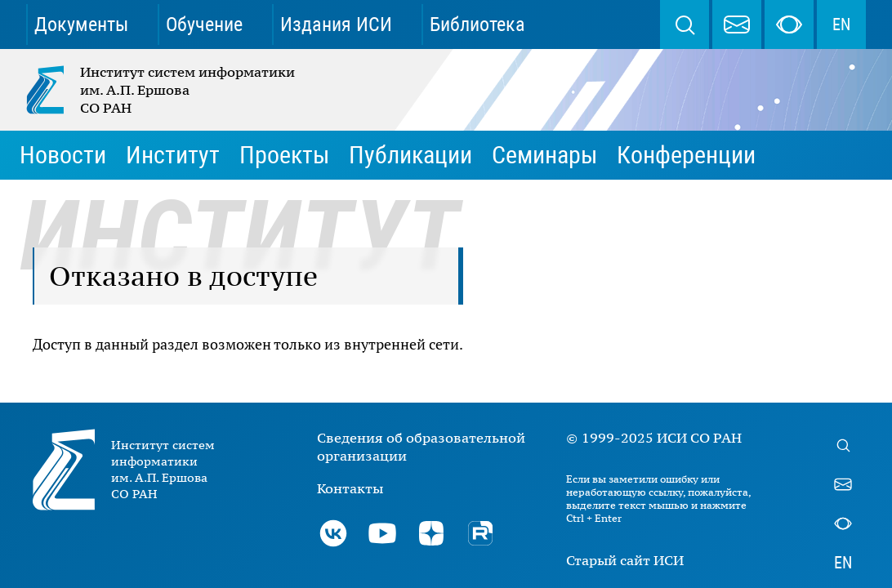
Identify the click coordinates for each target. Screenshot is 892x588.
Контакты (350, 488)
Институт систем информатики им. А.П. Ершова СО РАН (162, 90)
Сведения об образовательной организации (421, 447)
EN (841, 24)
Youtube (382, 533)
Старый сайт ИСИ (625, 560)
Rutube (480, 533)
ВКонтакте (333, 533)
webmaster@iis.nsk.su (737, 24)
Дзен (431, 533)
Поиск (685, 24)
